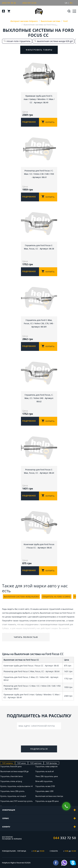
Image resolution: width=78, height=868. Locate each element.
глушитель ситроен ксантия (32, 621)
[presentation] (39, 738)
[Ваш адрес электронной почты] (39, 726)
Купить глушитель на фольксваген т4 (16, 786)
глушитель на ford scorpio (56, 597)
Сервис (39, 818)
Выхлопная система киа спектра (49, 796)
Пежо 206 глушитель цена (47, 776)
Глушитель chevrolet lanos (12, 776)
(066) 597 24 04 (29, 3)
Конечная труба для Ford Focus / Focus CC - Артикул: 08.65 (39, 546)
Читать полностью (26, 637)
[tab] (39, 810)
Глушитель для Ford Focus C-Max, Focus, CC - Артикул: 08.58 (39, 247)
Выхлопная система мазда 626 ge (14, 771)
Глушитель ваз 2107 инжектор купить (17, 801)
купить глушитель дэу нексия (16, 632)
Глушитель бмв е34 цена (11, 766)
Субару (5, 628)
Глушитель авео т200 (44, 791)
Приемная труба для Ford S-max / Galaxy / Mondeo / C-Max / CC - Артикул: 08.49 (39, 99)
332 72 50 (65, 838)
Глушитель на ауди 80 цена (47, 801)
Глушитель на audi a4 (45, 771)
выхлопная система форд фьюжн (21, 597)
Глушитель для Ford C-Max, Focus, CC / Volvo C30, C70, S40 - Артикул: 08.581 (39, 323)
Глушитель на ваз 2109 (45, 786)
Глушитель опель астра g (11, 781)
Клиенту (39, 827)
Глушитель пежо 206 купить (12, 791)
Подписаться (39, 749)
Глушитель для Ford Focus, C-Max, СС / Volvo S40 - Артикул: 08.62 (39, 398)
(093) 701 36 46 (9, 3)
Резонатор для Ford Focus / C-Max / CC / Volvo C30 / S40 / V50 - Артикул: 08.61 (39, 174)
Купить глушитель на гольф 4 (13, 796)
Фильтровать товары (39, 50)
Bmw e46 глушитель (44, 781)
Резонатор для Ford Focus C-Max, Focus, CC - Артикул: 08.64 (39, 471)
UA (66, 3)
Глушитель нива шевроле (46, 766)
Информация (39, 810)
